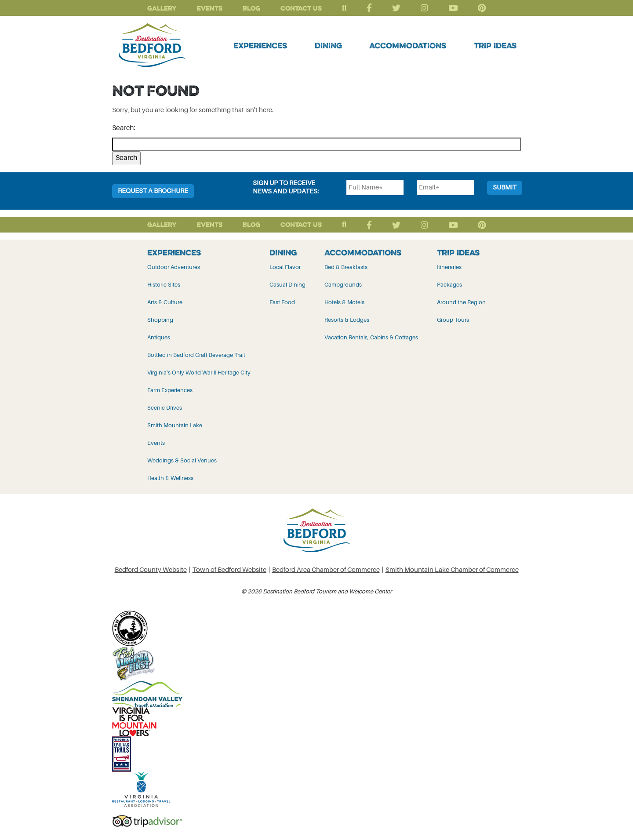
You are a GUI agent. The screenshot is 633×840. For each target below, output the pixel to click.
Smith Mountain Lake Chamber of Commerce (452, 570)
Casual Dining (287, 285)
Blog (251, 8)
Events (210, 8)
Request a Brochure (153, 191)
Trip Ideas (495, 45)
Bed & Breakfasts (346, 267)
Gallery (162, 8)
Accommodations (408, 45)
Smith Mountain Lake (175, 425)
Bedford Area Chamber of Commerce (326, 570)
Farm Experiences (170, 390)
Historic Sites (164, 285)
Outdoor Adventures (174, 267)
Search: (124, 128)
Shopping (160, 320)
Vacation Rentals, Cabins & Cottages (371, 337)
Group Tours (453, 320)
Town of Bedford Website (229, 570)
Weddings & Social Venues (182, 460)
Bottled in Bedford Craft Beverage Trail (196, 355)
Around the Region (461, 302)
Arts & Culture (165, 302)
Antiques (159, 337)
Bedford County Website (151, 570)
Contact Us (301, 8)
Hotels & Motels (344, 302)
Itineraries (449, 267)
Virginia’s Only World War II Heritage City (199, 373)
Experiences (260, 45)
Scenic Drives (165, 408)
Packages (449, 285)
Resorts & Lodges (347, 320)
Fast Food (282, 302)
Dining (328, 45)
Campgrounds (343, 285)
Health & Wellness (170, 478)
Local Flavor (285, 267)
